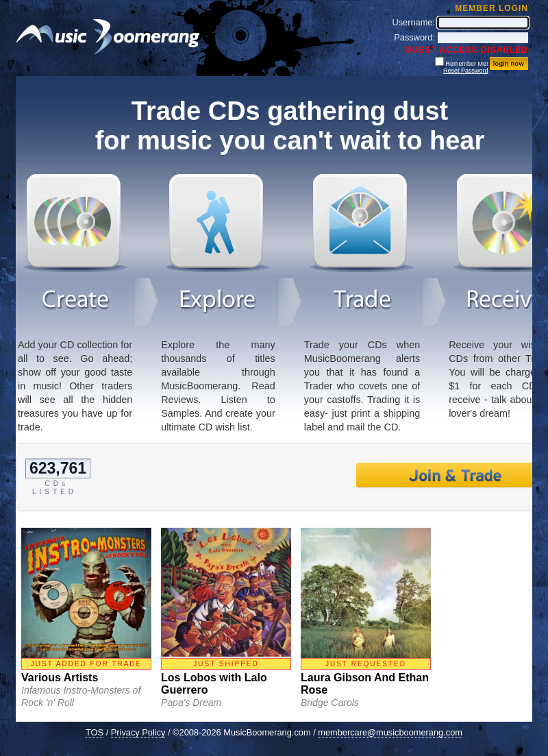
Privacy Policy (138, 732)
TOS (95, 732)
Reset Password (466, 71)
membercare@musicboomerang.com (390, 732)
